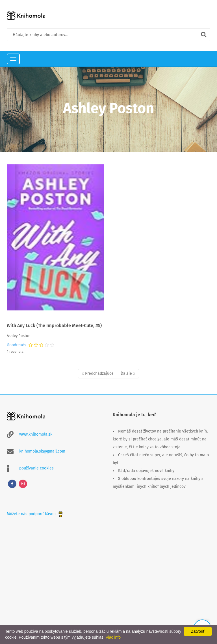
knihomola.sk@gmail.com (42, 451)
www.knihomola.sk (36, 434)
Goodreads (17, 345)
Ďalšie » (128, 373)
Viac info (113, 637)
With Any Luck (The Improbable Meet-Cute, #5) (54, 326)
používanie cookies (36, 468)
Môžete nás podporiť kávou (35, 514)
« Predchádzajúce (98, 373)
